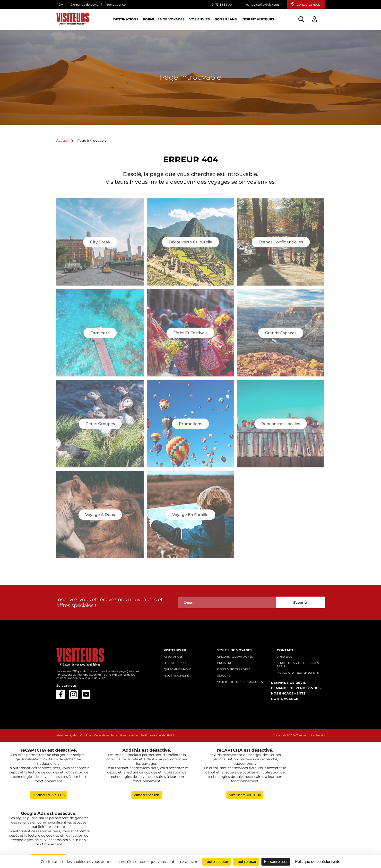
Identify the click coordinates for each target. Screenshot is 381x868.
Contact (285, 650)
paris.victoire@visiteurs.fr (264, 4)
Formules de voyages (164, 19)
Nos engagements (288, 693)
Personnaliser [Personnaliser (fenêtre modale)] (276, 862)
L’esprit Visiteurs (258, 19)
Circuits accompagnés (235, 657)
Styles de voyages (235, 650)
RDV (60, 4)
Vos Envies (199, 19)
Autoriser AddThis (147, 795)
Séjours (224, 676)
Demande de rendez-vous (296, 688)
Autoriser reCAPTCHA (49, 795)
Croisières (225, 663)
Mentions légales (67, 735)
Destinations (126, 19)
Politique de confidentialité (157, 735)
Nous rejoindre (176, 676)
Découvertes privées (234, 669)
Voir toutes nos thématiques (240, 682)
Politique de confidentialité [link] (318, 862)
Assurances (173, 657)
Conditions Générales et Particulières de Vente (109, 735)
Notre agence (116, 4)
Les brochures (175, 663)
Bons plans (226, 19)
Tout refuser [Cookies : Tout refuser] (246, 862)
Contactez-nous (308, 4)
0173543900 (284, 657)
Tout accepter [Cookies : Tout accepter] (216, 862)
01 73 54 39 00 (222, 4)
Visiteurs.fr (175, 650)
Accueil (63, 140)
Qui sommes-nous (178, 669)
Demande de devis (84, 4)
